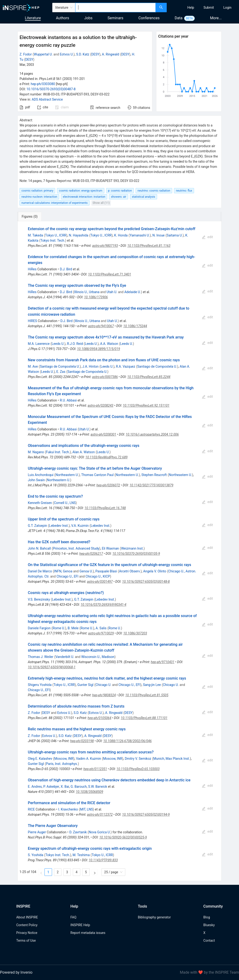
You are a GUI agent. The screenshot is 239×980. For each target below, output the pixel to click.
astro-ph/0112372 (100, 815)
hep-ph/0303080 (43, 84)
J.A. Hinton (91, 366)
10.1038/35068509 (89, 792)
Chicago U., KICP (98, 576)
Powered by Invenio (16, 972)
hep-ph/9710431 (162, 662)
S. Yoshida (35, 855)
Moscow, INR (64, 759)
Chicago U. (103, 685)
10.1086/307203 (135, 633)
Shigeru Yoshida (40, 685)
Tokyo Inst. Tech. (53, 240)
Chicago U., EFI (67, 576)
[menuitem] (191, 8)
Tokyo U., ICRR (56, 235)
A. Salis (101, 628)
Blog (207, 917)
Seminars (115, 18)
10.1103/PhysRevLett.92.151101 (146, 405)
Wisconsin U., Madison (98, 657)
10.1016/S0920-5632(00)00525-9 (123, 837)
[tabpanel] (119, 551)
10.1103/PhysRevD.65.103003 (138, 769)
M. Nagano (36, 452)
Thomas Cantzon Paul (97, 475)
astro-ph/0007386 (105, 377)
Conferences (149, 18)
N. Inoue (158, 235)
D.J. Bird (66, 269)
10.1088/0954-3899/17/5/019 (99, 349)
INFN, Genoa (63, 571)
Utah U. (112, 292)
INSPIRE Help (80, 925)
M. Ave (33, 366)
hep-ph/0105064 (99, 718)
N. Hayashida (79, 235)
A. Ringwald (111, 54)
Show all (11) (101, 203)
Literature (33, 18)
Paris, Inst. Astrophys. (62, 764)
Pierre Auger (37, 832)
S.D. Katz (83, 54)
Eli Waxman (110, 548)
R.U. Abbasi (68, 400)
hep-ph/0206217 (91, 554)
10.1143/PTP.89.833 (103, 860)
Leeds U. (58, 344)
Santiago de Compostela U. (60, 366)
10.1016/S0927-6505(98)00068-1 (52, 667)
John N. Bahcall (39, 548)
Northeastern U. (67, 475)
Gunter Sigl (85, 685)
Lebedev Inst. (59, 526)
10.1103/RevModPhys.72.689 (107, 457)
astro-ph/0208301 (103, 434)
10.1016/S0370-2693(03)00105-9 (136, 554)
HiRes (32, 269)
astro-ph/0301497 (100, 582)
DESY (95, 54)
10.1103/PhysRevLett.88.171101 (144, 718)
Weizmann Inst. (132, 548)
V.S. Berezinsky (39, 599)
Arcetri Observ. (130, 571)
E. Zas (61, 372)
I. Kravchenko (68, 809)
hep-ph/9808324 (104, 695)
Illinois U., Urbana (87, 292)
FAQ (73, 917)
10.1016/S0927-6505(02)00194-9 (146, 815)
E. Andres (35, 787)
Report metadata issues (88, 933)
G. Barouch (79, 787)
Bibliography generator (154, 917)
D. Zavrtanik (78, 832)
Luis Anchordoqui (41, 475)
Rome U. (59, 628)
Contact (209, 941)
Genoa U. (86, 571)
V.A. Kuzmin (80, 526)
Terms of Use (26, 941)
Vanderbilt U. (65, 657)
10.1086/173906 (96, 297)
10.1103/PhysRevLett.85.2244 (149, 377)
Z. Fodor (26, 54)
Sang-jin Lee (152, 685)
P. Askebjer (51, 787)
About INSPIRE (27, 917)
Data (179, 18)
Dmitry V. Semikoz (138, 759)
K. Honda (121, 235)
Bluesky (209, 925)
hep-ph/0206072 (108, 485)
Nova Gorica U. (100, 832)
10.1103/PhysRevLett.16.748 (105, 508)
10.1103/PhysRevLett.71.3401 (110, 274)
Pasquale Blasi (106, 571)
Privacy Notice (27, 933)
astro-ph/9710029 (101, 633)
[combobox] (115, 8)
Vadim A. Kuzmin (89, 759)
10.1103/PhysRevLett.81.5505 (147, 695)
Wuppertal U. (43, 54)
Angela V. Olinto (155, 571)
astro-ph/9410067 (101, 326)
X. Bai (65, 787)
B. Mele (73, 628)
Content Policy (27, 925)
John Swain (36, 480)
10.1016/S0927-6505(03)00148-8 (146, 582)
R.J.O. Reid (75, 344)
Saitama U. (175, 235)
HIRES (32, 321)
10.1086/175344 (135, 326)
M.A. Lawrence (39, 344)
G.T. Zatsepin (37, 526)
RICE (31, 809)
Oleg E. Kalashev (40, 759)
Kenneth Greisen (40, 503)
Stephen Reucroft (154, 475)
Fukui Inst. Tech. (58, 452)
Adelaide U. (133, 292)
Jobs (88, 18)
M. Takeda (35, 235)
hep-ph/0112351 (95, 769)
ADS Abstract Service (47, 99)
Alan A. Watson (83, 452)
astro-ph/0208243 (100, 405)
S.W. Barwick (97, 787)
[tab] (34, 216)
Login (227, 8)
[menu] (203, 8)
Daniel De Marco (40, 571)
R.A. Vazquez (126, 366)
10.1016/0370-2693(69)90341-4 (103, 605)
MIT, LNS (87, 809)
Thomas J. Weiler (41, 657)
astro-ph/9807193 (105, 246)
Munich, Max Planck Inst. (172, 759)
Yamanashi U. (140, 235)
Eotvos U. (67, 54)
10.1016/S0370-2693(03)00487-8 (51, 89)
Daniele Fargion (39, 628)
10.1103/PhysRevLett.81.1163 (149, 246)
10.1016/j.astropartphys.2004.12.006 (152, 434)
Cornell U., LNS (65, 503)
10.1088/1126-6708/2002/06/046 (127, 741)
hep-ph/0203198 (82, 741)
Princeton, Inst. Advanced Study (76, 548)
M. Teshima (81, 855)
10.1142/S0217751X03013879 (151, 485)
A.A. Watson (109, 344)
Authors (62, 18)
